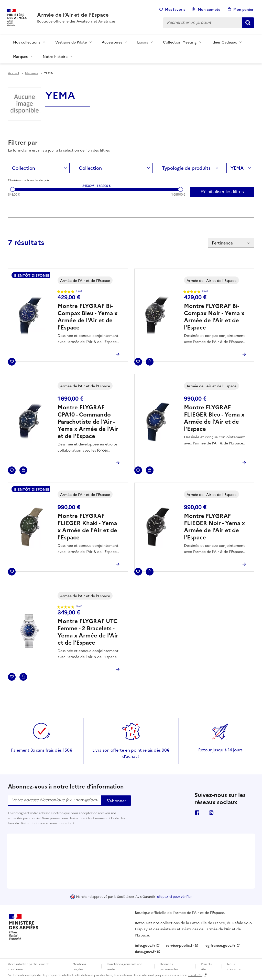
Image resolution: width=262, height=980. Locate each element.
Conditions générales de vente (124, 966)
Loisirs (143, 42)
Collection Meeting (180, 42)
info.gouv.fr (145, 945)
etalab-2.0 (195, 975)
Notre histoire (55, 56)
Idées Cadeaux (224, 42)
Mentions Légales (79, 966)
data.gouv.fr (145, 951)
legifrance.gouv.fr (220, 945)
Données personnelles (169, 966)
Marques (20, 56)
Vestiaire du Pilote (71, 42)
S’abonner (116, 801)
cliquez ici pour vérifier (174, 896)
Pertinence (231, 243)
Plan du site (206, 966)
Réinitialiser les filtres (222, 192)
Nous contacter (234, 966)
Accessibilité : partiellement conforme (28, 966)
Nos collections (27, 42)
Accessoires (112, 42)
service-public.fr (180, 945)
